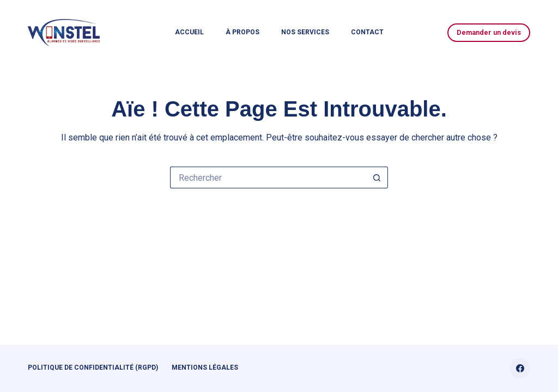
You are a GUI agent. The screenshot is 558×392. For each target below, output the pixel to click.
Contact (367, 32)
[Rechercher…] (268, 177)
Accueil (189, 32)
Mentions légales (205, 367)
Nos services (305, 32)
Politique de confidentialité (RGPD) (93, 367)
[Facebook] (520, 369)
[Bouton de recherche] (377, 177)
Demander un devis (489, 32)
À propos (242, 32)
